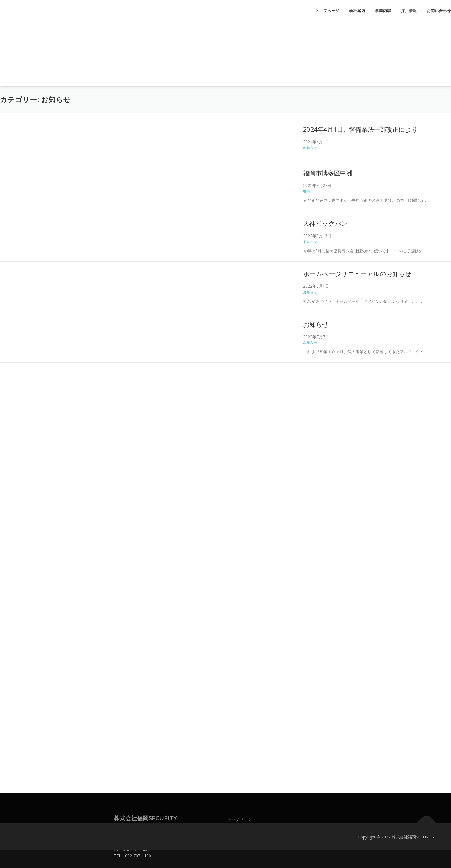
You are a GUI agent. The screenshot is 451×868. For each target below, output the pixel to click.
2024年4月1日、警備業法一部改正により (360, 129)
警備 (307, 191)
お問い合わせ (439, 11)
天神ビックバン (325, 223)
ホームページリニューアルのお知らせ (357, 274)
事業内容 (383, 11)
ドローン (310, 242)
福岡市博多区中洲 (328, 173)
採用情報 (409, 11)
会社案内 (357, 11)
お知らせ (310, 148)
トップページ (327, 11)
